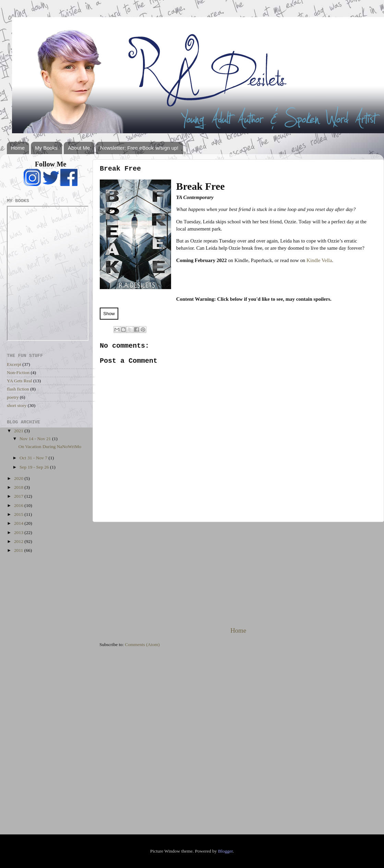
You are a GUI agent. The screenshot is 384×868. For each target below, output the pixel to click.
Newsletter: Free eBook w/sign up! (139, 148)
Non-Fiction (18, 373)
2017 (19, 496)
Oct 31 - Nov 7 (34, 458)
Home (18, 148)
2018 (19, 487)
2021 (19, 431)
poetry (13, 397)
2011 (19, 550)
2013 (19, 532)
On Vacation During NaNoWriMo (50, 447)
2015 (19, 514)
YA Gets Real (20, 381)
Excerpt (14, 364)
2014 (19, 523)
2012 (19, 541)
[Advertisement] (238, 574)
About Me (79, 148)
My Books (46, 148)
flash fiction (18, 389)
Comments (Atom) (142, 644)
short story (17, 405)
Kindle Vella (319, 260)
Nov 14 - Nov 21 (36, 439)
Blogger (225, 851)
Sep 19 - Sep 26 (35, 467)
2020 (19, 478)
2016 (19, 505)
